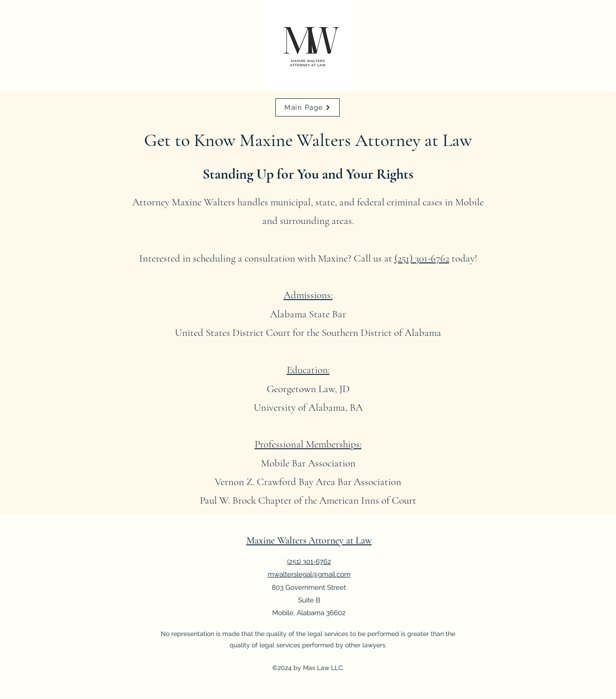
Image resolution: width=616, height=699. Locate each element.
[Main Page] (308, 107)
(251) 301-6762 (422, 258)
